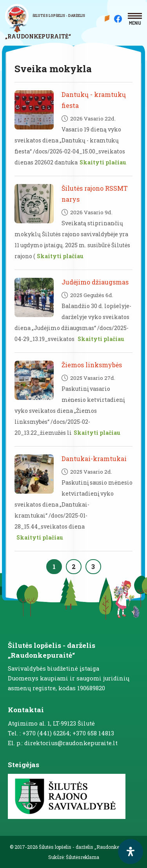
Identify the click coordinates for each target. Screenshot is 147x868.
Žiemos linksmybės (92, 365)
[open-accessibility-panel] (131, 852)
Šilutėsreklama (83, 857)
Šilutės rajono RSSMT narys (95, 194)
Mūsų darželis (108, 18)
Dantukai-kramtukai (94, 459)
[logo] (49, 22)
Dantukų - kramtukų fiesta (94, 100)
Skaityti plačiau (103, 162)
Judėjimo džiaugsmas (95, 282)
